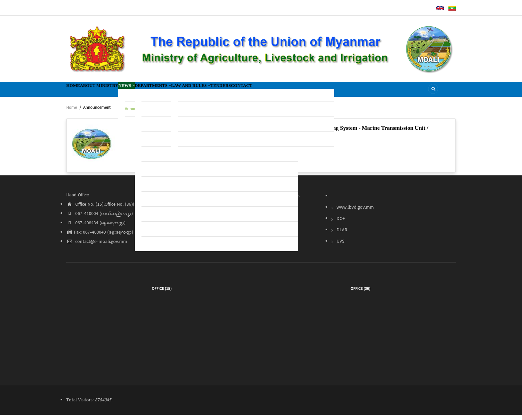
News (154, 92)
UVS (340, 247)
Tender (277, 213)
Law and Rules (245, 92)
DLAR (342, 235)
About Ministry (116, 92)
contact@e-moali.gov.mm (97, 247)
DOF (341, 224)
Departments (193, 92)
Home (78, 92)
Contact (318, 92)
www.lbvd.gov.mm (355, 213)
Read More (221, 166)
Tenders (286, 92)
